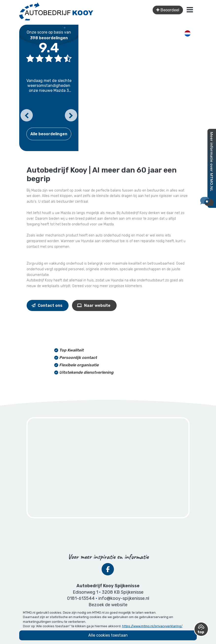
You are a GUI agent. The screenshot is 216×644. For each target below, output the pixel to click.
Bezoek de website (108, 605)
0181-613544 (81, 598)
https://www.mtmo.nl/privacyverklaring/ (152, 626)
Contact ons (47, 305)
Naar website (94, 305)
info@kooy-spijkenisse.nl (124, 598)
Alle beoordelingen (49, 134)
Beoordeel (168, 10)
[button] (27, 115)
